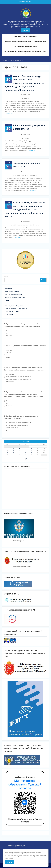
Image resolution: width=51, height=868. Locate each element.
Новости (27, 99)
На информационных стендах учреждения (18, 423)
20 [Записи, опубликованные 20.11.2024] (20, 453)
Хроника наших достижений (30, 176)
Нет (6, 333)
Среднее (7, 355)
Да (6, 331)
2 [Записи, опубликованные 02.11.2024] (38, 447)
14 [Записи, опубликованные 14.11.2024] (26, 451)
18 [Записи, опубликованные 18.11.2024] (7, 453)
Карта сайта (9, 289)
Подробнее (9, 113)
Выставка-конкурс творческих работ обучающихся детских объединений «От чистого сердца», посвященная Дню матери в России (25, 210)
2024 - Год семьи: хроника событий (23, 225)
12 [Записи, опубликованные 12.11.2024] (13, 451)
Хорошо (9, 862)
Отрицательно (9, 382)
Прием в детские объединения (14, 306)
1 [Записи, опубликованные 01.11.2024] (32, 447)
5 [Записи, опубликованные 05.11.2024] (13, 449)
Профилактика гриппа (12, 312)
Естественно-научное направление (25, 37)
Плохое (7, 357)
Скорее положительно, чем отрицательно (18, 377)
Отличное (8, 350)
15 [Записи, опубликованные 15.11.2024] (32, 451)
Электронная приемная (12, 292)
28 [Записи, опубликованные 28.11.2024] (26, 455)
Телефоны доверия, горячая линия (16, 297)
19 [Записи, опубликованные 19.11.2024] (13, 453)
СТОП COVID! (9, 314)
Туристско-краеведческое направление (18, 42)
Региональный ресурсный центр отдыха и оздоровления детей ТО (25, 52)
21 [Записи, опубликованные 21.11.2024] (26, 453)
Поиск (6, 277)
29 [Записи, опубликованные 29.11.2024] (32, 455)
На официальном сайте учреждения (16, 425)
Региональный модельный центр (25, 46)
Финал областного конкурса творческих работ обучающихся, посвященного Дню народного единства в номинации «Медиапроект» (25, 83)
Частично (8, 335)
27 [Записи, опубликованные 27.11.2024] (20, 455)
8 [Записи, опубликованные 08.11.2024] (32, 449)
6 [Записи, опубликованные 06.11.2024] (19, 449)
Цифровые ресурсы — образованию (16, 309)
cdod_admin (26, 172)
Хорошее (8, 352)
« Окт (23, 459)
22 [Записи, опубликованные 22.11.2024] (32, 453)
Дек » (27, 459)
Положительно (9, 374)
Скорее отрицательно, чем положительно (18, 379)
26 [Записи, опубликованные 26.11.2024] (13, 455)
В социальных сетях (11, 428)
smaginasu (26, 95)
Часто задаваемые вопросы (14, 294)
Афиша (7, 300)
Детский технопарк (40, 42)
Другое (7, 430)
